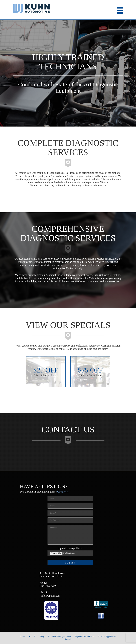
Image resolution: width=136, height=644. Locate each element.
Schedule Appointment (107, 636)
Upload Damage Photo (70, 548)
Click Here (63, 492)
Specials (68, 639)
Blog (42, 636)
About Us (32, 636)
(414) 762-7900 (48, 586)
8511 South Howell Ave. (52, 573)
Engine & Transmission (84, 636)
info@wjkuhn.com (50, 596)
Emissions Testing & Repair (60, 636)
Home (22, 636)
